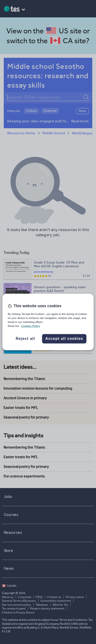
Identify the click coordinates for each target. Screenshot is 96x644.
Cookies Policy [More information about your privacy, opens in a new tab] (31, 326)
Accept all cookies (64, 339)
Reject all (25, 339)
